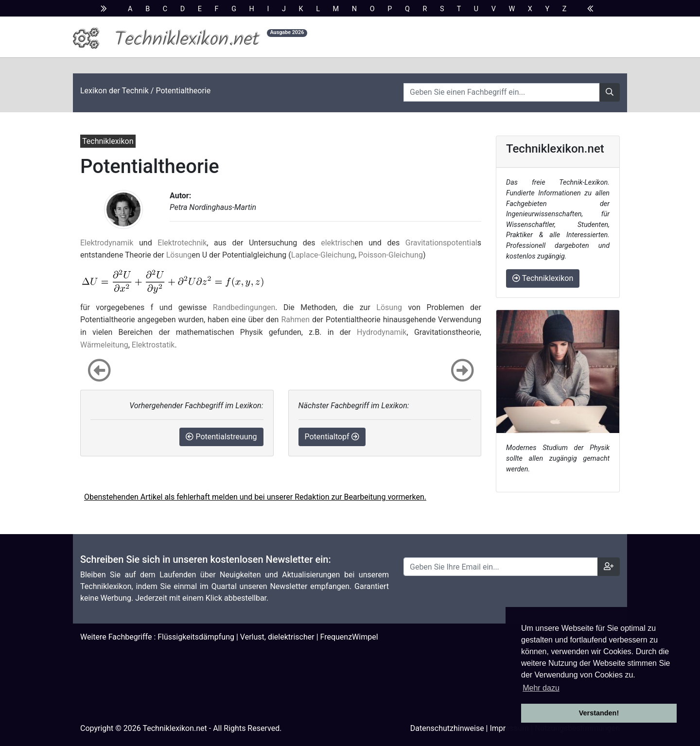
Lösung (179, 255)
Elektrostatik (153, 345)
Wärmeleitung (104, 345)
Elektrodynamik (107, 243)
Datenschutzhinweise (447, 728)
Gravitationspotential (441, 243)
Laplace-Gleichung (323, 255)
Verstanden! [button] (599, 713)
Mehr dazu (541, 688)
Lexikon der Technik (114, 91)
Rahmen (295, 320)
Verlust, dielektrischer (277, 637)
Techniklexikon (543, 278)
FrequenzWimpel (349, 637)
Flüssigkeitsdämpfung (196, 637)
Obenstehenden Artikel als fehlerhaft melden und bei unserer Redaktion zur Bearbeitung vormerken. (255, 497)
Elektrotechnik (182, 243)
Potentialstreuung (221, 437)
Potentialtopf (332, 437)
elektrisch (338, 243)
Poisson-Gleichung (391, 255)
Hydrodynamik (382, 332)
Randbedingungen (244, 307)
